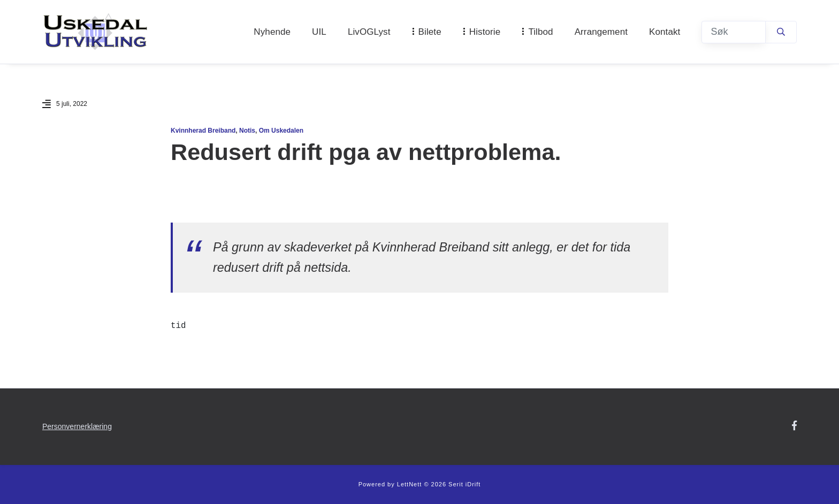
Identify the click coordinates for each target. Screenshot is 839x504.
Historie (485, 32)
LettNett (410, 484)
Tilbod (540, 32)
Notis (247, 131)
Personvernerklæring (77, 426)
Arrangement (601, 32)
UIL (319, 32)
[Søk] (734, 32)
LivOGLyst (369, 32)
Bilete (430, 32)
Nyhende (272, 32)
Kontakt (665, 32)
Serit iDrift (464, 484)
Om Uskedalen (281, 131)
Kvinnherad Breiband (203, 131)
